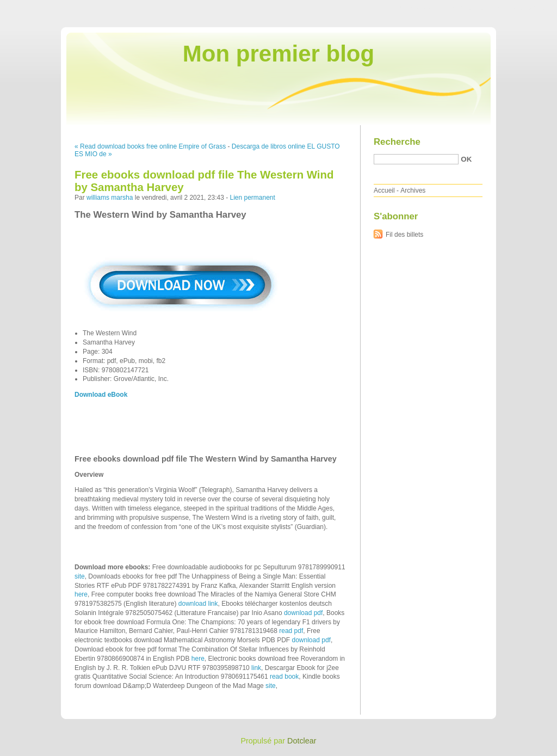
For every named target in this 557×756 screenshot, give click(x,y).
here (81, 594)
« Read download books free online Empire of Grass (150, 146)
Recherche (397, 142)
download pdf (303, 613)
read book (284, 677)
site (80, 576)
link (256, 668)
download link (198, 604)
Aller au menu (472, 8)
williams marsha (110, 198)
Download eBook (101, 395)
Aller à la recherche (525, 8)
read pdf (291, 631)
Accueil (384, 190)
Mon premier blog (278, 54)
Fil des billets (404, 235)
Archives (413, 190)
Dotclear (302, 741)
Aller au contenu (423, 8)
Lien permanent (252, 198)
